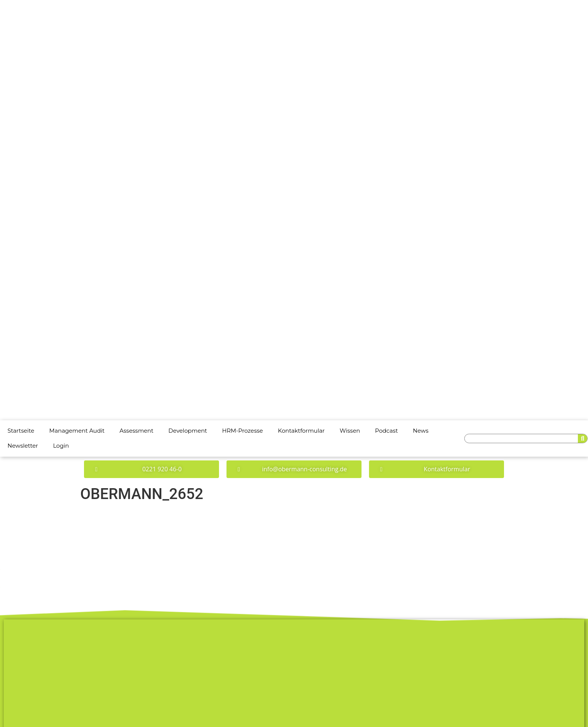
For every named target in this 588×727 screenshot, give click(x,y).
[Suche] (583, 438)
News (421, 431)
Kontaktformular (301, 431)
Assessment (136, 431)
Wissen (350, 431)
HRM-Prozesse (242, 431)
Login (61, 446)
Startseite (21, 431)
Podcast (386, 431)
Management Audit (77, 431)
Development (188, 431)
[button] (151, 469)
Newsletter (23, 446)
